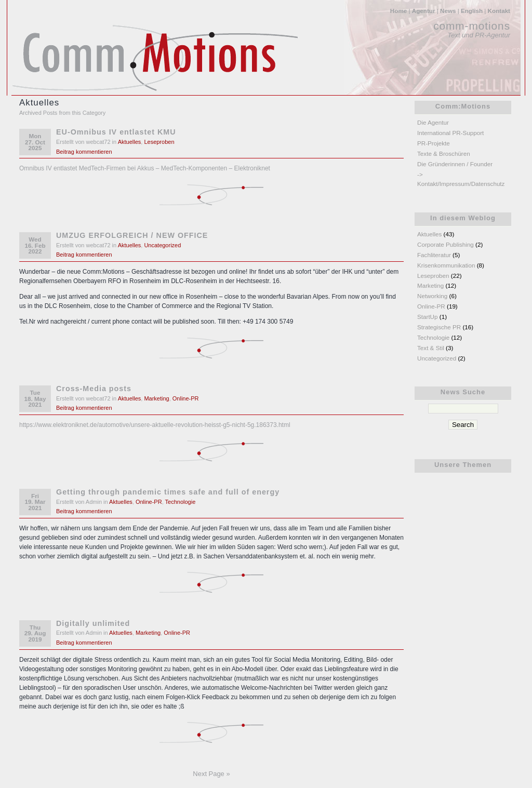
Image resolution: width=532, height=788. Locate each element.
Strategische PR (439, 327)
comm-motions (472, 26)
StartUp (428, 317)
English (472, 11)
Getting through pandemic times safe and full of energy (168, 492)
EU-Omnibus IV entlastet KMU (116, 132)
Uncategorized (162, 245)
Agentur (424, 11)
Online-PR (186, 398)
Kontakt (499, 11)
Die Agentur (433, 122)
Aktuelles (130, 142)
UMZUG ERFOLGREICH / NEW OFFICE (132, 235)
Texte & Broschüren (444, 153)
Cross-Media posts (94, 389)
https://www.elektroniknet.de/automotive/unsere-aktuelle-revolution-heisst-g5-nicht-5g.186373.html (155, 425)
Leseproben (159, 142)
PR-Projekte (434, 143)
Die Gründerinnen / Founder (455, 164)
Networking (432, 296)
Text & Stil (431, 348)
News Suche (463, 392)
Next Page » (211, 774)
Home (398, 11)
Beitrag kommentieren (84, 152)
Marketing (156, 398)
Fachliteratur (434, 255)
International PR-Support (450, 133)
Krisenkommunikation (446, 265)
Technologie (181, 502)
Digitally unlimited (93, 623)
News (448, 11)
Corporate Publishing (445, 244)
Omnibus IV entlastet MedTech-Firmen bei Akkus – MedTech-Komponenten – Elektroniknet (145, 168)
